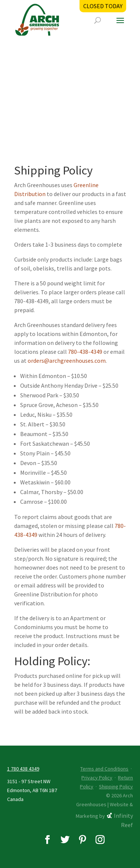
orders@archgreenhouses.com (67, 361)
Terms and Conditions (104, 769)
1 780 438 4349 (23, 769)
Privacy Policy (97, 778)
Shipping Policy (116, 787)
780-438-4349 (85, 352)
